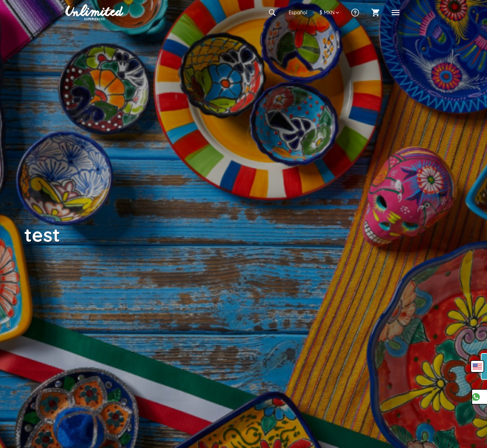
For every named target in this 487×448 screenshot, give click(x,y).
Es (298, 12)
